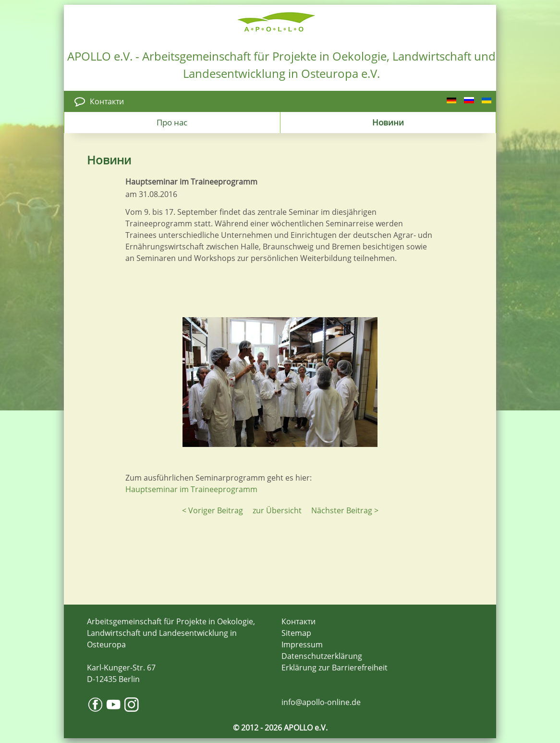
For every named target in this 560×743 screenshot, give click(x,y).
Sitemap (296, 633)
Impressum (302, 644)
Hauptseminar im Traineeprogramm (191, 489)
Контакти (107, 101)
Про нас (172, 122)
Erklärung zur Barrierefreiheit (335, 668)
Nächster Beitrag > (345, 510)
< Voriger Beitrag (213, 510)
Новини (388, 122)
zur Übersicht (277, 510)
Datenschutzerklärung (322, 656)
